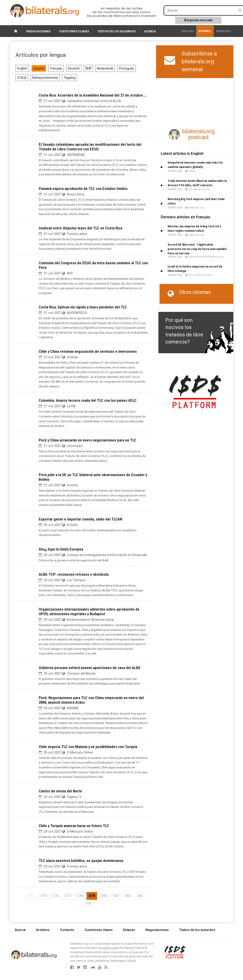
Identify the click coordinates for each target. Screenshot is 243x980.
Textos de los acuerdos (117, 31)
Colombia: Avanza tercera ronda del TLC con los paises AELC (88, 400)
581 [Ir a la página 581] (116, 896)
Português (127, 68)
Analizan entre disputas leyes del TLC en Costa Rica (80, 228)
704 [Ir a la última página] (88, 903)
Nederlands (105, 68)
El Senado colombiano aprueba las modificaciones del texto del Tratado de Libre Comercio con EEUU (90, 147)
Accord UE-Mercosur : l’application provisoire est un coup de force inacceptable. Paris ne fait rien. (198, 249)
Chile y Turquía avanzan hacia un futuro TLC (74, 826)
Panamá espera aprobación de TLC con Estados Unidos (83, 189)
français (224, 31)
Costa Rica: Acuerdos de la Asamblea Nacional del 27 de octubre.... (93, 95)
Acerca (150, 31)
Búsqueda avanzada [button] (198, 20)
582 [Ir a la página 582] (128, 896)
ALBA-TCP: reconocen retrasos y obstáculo (74, 574)
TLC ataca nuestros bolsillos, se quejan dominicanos (81, 861)
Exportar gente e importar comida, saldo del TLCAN (80, 519)
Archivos (43, 930)
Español (205, 31)
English (188, 31)
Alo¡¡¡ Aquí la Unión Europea (61, 549)
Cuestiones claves (74, 31)
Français (56, 68)
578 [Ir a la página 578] (80, 896)
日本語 (22, 78)
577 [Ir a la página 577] (68, 896)
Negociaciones (38, 31)
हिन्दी (88, 68)
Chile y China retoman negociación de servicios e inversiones (88, 351)
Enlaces (129, 930)
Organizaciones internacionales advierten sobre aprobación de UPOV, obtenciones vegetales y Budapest (89, 612)
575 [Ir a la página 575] (44, 896)
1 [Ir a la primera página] (30, 896)
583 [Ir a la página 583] (140, 896)
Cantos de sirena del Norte (60, 791)
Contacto (67, 930)
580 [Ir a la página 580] (104, 896)
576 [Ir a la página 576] (56, 896)
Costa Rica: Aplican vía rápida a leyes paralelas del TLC (83, 307)
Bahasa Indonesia (45, 78)
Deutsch (74, 68)
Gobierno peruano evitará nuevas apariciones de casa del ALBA (90, 668)
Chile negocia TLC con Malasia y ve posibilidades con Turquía (88, 747)
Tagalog (70, 78)
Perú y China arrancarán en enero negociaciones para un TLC (87, 440)
